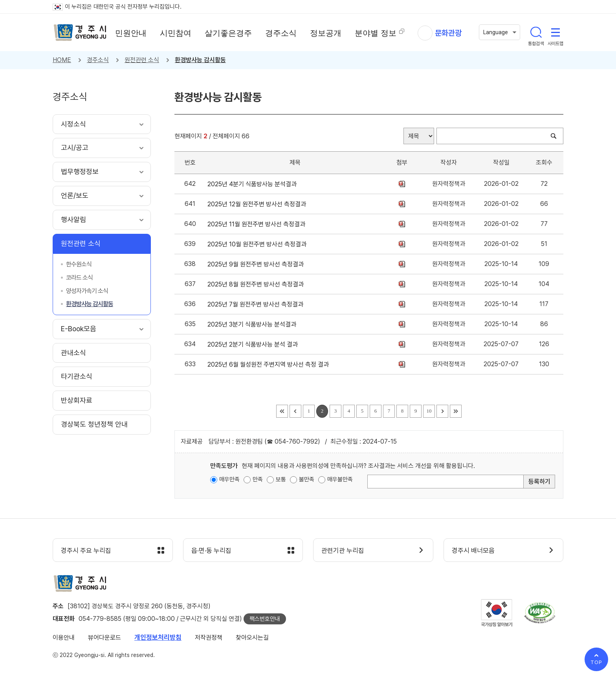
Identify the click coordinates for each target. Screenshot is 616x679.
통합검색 (536, 32)
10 (429, 411)
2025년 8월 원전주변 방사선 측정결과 (257, 284)
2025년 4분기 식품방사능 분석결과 (254, 184)
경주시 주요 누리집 (86, 551)
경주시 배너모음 (473, 551)
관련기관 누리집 (343, 551)
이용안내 (64, 638)
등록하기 (539, 482)
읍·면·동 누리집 (211, 551)
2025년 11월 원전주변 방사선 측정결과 (258, 224)
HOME (62, 60)
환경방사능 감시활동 (200, 60)
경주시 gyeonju (80, 33)
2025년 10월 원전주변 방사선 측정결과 (258, 244)
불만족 (307, 479)
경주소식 (98, 60)
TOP (596, 662)
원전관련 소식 (142, 60)
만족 (258, 479)
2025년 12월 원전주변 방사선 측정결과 (258, 204)
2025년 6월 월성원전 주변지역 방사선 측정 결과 (270, 364)
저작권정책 (209, 638)
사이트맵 (555, 32)
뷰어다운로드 (104, 638)
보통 (281, 479)
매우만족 (229, 479)
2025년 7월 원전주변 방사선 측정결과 (257, 304)
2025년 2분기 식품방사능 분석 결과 (254, 344)
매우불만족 (340, 479)
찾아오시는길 (252, 638)
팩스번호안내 (265, 619)
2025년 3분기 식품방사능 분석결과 (253, 324)
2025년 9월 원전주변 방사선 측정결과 (257, 264)
